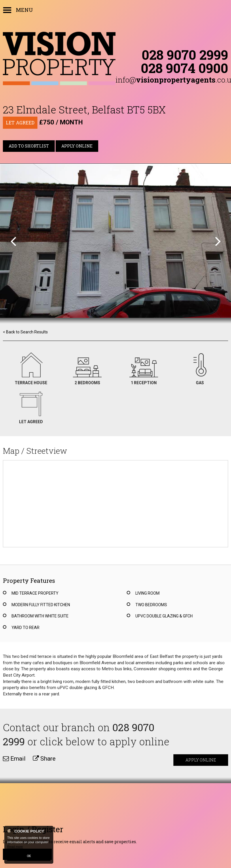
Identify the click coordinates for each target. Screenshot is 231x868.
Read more (15, 847)
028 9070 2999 (185, 55)
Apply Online (77, 146)
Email (14, 759)
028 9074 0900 (184, 68)
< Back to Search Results (25, 332)
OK (29, 856)
